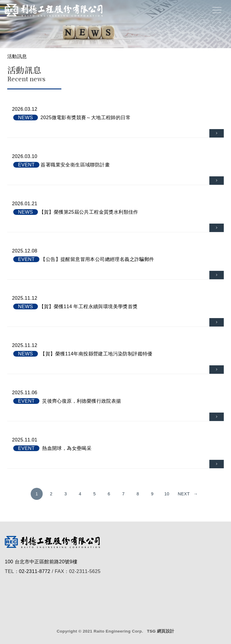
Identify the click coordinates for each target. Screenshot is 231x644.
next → (188, 494)
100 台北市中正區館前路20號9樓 (41, 562)
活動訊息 (17, 56)
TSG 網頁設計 (160, 631)
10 (167, 494)
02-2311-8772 (35, 571)
